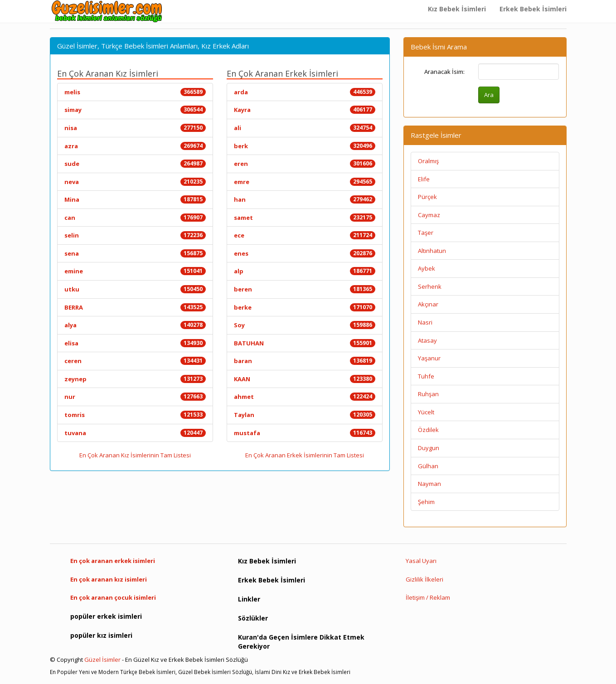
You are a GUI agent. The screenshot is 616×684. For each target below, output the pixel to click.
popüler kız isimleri (101, 635)
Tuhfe (426, 376)
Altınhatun (432, 251)
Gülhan (428, 466)
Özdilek (428, 430)
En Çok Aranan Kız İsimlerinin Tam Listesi (135, 455)
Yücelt (426, 412)
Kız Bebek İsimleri (457, 9)
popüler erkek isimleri (106, 616)
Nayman (429, 484)
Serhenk (430, 286)
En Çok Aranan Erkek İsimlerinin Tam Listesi (305, 455)
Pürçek (427, 197)
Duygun (429, 448)
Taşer (426, 233)
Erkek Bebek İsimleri (533, 9)
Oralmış (428, 161)
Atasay (427, 340)
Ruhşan (428, 394)
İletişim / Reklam (428, 597)
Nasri (425, 322)
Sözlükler (253, 618)
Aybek (427, 268)
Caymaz (429, 215)
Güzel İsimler (102, 660)
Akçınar (428, 304)
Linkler (249, 599)
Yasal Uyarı (421, 561)
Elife (424, 179)
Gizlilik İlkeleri (424, 579)
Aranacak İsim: (444, 72)
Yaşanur (429, 358)
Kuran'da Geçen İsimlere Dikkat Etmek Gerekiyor (301, 642)
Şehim (426, 502)
